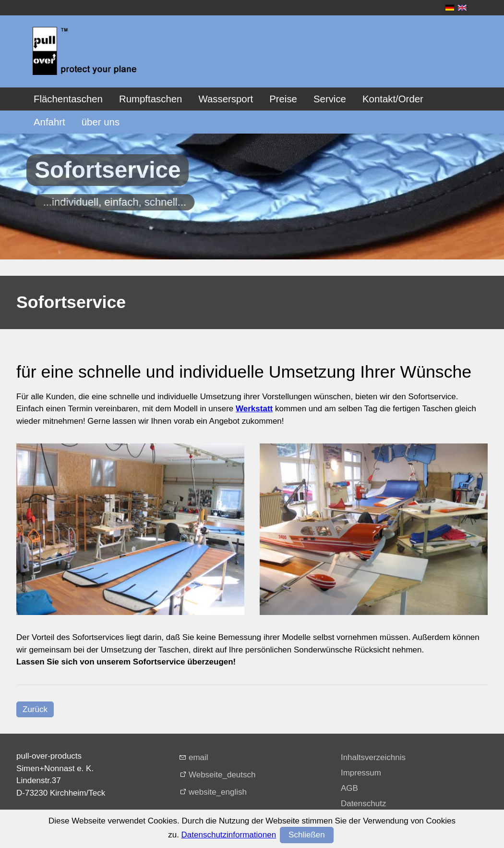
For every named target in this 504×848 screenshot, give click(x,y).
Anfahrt (49, 122)
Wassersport (226, 99)
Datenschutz (364, 804)
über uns (101, 122)
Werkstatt (254, 409)
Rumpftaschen (150, 99)
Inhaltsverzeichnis (373, 757)
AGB (349, 788)
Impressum (361, 773)
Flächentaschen (68, 99)
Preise (283, 99)
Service (330, 99)
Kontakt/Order (393, 99)
